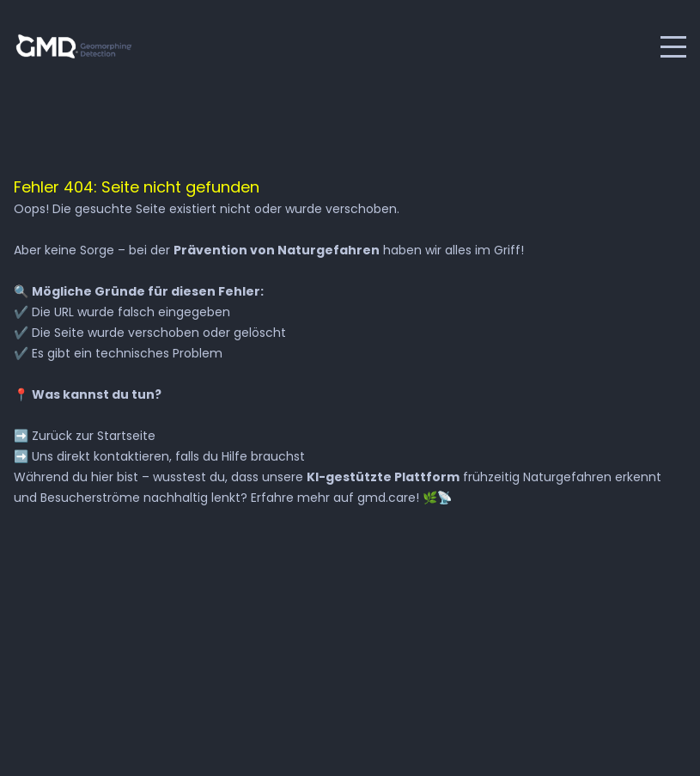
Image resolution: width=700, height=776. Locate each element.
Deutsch (178, 47)
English (210, 47)
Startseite (126, 436)
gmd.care (387, 498)
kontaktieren (131, 456)
